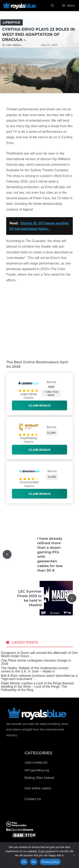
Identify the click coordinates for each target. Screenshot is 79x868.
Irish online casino (38, 788)
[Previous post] (7, 554)
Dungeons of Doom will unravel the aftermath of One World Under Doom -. (39, 655)
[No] (74, 855)
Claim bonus (40, 405)
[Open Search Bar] (52, 6)
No (34, 862)
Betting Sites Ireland (39, 778)
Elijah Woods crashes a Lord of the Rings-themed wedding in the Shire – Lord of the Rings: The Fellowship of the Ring (37, 687)
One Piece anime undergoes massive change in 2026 (36, 662)
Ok (24, 862)
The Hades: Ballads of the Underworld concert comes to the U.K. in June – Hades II (35, 670)
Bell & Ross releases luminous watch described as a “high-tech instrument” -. (39, 677)
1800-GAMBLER (36, 763)
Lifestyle (12, 22)
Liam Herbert (14, 45)
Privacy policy (50, 862)
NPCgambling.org (37, 770)
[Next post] (72, 598)
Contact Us (33, 799)
